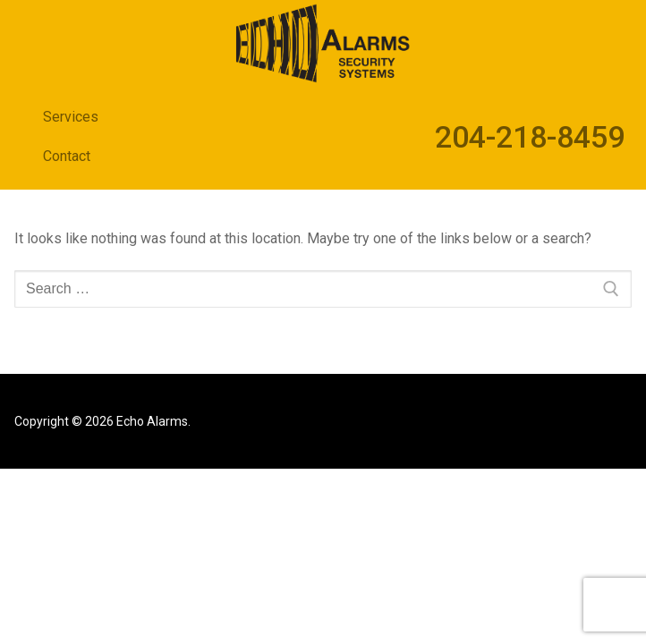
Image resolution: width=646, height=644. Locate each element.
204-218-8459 (530, 137)
